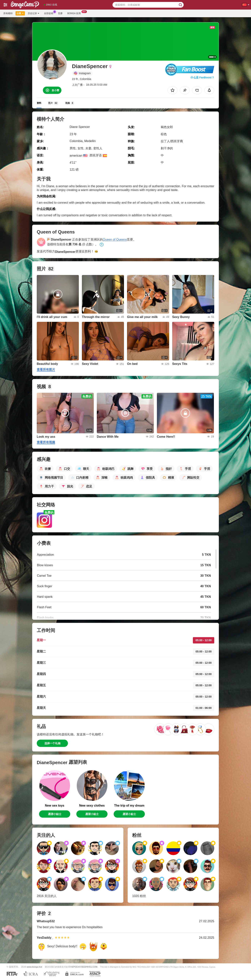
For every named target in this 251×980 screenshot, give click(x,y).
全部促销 (50, 13)
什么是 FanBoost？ (202, 77)
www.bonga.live (34, 967)
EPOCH (76, 967)
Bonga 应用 (75, 13)
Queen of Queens (115, 240)
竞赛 (60, 13)
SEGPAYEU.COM (89, 967)
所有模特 (8, 13)
